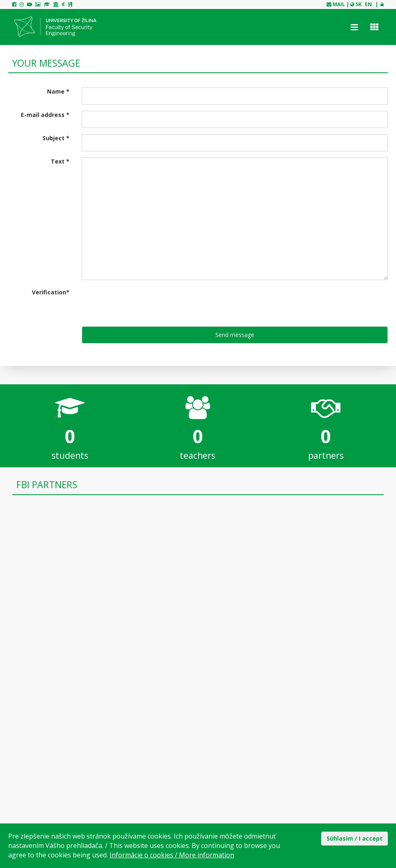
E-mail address (45, 115)
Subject (56, 138)
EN (368, 4)
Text (60, 161)
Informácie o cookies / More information (172, 855)
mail (339, 4)
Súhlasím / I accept (355, 838)
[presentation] (144, 304)
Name (58, 91)
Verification (51, 292)
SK (359, 4)
